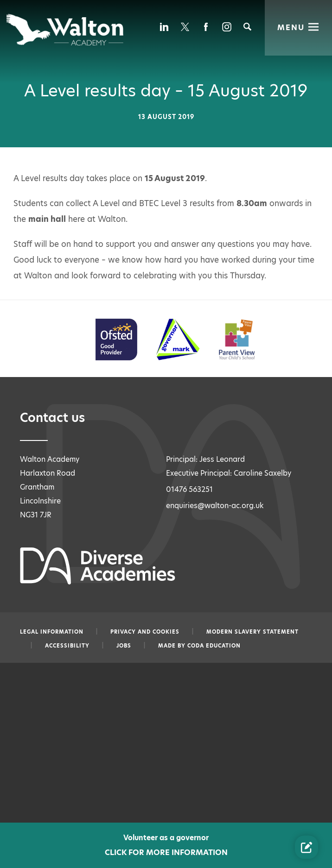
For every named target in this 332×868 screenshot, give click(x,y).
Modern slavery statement (252, 632)
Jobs (124, 646)
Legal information (52, 632)
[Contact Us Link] (306, 847)
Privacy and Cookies (145, 632)
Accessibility (67, 646)
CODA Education (214, 646)
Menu (291, 27)
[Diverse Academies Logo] (66, 30)
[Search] (247, 27)
